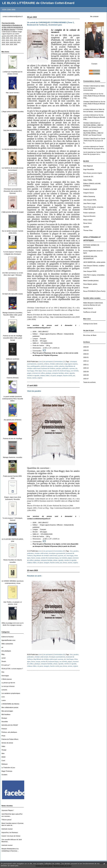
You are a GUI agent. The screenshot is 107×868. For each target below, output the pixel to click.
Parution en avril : (35, 576)
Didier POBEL (88, 180)
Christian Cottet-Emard (91, 86)
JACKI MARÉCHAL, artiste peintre (94, 262)
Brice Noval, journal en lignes (93, 173)
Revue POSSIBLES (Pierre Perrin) (94, 291)
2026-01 (86, 357)
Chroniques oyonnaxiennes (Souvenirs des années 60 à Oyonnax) (13, 191)
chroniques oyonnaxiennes (57, 553)
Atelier (4, 757)
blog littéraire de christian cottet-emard (45, 556)
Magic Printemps (7, 771)
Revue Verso (87, 223)
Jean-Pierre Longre (89, 203)
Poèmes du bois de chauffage (13, 439)
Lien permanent (48, 362)
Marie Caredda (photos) (91, 281)
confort (56, 366)
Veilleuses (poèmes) (13, 359)
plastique (48, 373)
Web (3, 754)
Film (3, 672)
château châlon (45, 376)
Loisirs (4, 700)
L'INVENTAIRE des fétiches (10, 704)
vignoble (72, 373)
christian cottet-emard (57, 364)
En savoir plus (13, 866)
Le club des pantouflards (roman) (13, 149)
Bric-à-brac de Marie (90, 335)
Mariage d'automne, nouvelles (13, 457)
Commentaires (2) (59, 362)
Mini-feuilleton (6, 715)
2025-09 (86, 372)
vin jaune (53, 376)
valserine (62, 366)
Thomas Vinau (88, 230)
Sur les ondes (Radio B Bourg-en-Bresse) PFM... (94, 96)
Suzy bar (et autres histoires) (13, 130)
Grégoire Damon (89, 193)
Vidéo (3, 746)
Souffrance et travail (90, 312)
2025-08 (86, 375)
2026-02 (86, 354)
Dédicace (4, 764)
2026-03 (86, 350)
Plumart (86, 288)
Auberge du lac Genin (90, 324)
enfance (47, 364)
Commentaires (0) (59, 551)
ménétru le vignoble (33, 376)
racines (34, 378)
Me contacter (94, 17)
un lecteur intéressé (90, 94)
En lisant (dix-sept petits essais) (13, 294)
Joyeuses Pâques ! (8, 810)
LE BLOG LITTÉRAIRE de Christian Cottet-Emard (38, 3)
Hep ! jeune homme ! (13, 93)
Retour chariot (88, 220)
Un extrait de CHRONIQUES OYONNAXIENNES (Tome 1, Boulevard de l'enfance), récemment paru (51, 24)
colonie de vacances (47, 366)
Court (3, 761)
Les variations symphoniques (11, 693)
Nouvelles (5, 722)
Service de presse (7, 743)
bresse (29, 378)
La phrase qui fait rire (8, 683)
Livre (3, 697)
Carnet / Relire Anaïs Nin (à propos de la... (94, 141)
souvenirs (40, 364)
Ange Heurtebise (89, 169)
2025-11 (86, 365)
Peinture (4, 729)
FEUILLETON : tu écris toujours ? (12, 669)
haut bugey (31, 371)
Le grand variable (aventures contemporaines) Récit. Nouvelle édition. (13, 399)
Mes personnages (7, 711)
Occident (4, 775)
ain (76, 368)
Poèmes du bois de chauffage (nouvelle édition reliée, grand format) (13, 338)
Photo (3, 736)
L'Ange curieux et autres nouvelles (13, 112)
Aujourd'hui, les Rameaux (10, 833)
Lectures (4, 690)
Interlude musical (7, 829)
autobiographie (35, 366)
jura (74, 376)
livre (28, 366)
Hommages (5, 676)
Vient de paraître (34, 391)
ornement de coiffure (38, 373)
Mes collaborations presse (10, 707)
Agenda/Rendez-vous (8, 640)
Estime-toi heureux (8, 637)
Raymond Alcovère (89, 216)
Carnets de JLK (88, 177)
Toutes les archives (89, 382)
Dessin (4, 661)
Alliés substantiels (7, 644)
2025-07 (86, 379)
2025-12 (86, 361)
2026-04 (86, 347)
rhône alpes (38, 371)
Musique (4, 718)
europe (50, 371)
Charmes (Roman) (13, 378)
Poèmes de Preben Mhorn (10, 739)
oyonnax (72, 368)
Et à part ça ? (6, 665)
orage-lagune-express (71, 364)
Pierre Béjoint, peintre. (90, 284)
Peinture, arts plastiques (9, 732)
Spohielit (86, 227)
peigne (29, 373)
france (45, 371)
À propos (94, 64)
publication (65, 368)
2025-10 (86, 368)
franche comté (67, 376)
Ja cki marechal (88, 152)
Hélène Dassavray (89, 196)
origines (40, 378)
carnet (4, 658)
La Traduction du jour (8, 768)
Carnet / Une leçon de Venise (11, 836)
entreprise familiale (58, 373)
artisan (67, 373)
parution (59, 368)
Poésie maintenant (89, 213)
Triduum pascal (6, 820)
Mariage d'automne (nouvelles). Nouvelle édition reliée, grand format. (13, 315)
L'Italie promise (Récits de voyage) (13, 212)
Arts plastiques (6, 651)
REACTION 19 (88, 309)
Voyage (4, 750)
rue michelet (75, 371)
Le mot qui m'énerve (8, 686)
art (2, 647)
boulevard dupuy (65, 371)
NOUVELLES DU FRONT (10, 725)
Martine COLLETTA (90, 131)
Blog (3, 654)
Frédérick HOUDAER (90, 189)
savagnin (60, 376)
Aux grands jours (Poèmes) (13, 420)
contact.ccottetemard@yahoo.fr (13, 17)
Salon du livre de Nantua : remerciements (94, 88)
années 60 (56, 371)
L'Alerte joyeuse (7, 679)
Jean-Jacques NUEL (90, 200)
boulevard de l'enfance (48, 368)
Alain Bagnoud (88, 166)
